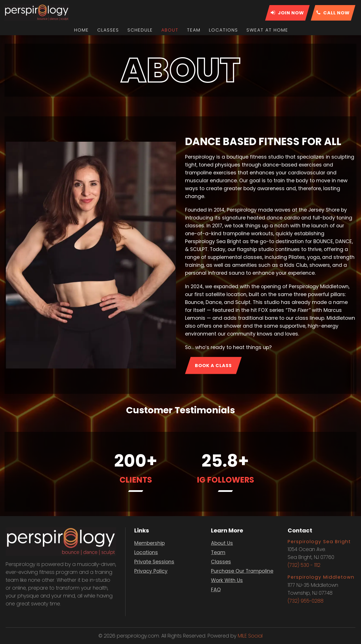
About (170, 30)
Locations (224, 30)
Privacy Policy (151, 571)
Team (194, 30)
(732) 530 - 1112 (304, 565)
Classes (108, 30)
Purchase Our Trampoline (242, 571)
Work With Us (227, 580)
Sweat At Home (267, 30)
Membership (149, 543)
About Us (222, 543)
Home (82, 30)
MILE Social (250, 636)
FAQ (216, 590)
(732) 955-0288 (306, 601)
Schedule (140, 30)
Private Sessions (154, 562)
